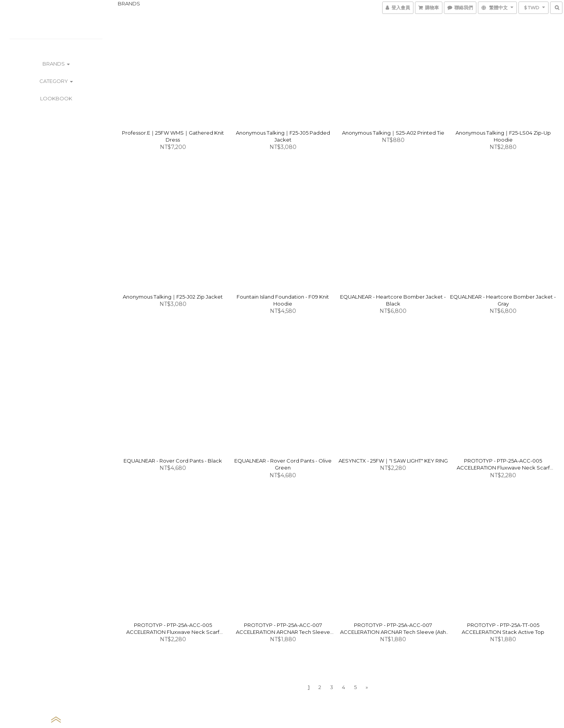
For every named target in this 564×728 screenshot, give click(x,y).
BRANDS (56, 64)
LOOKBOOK (56, 98)
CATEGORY (56, 81)
